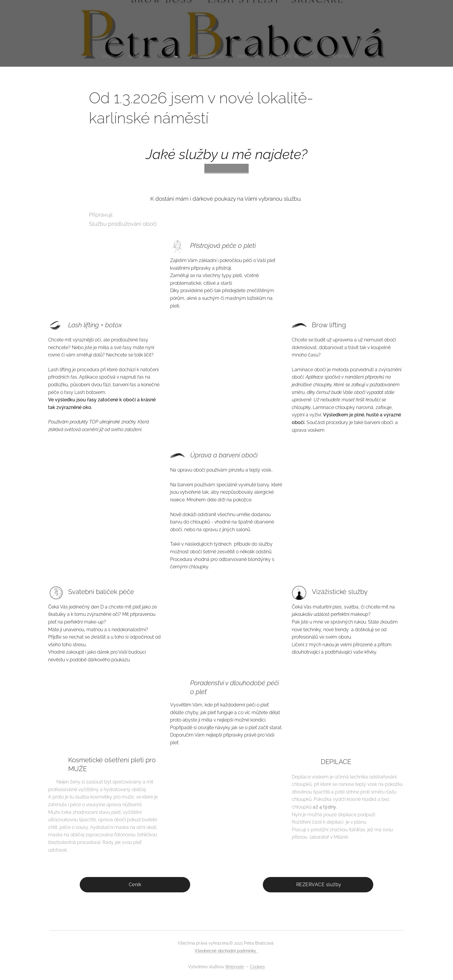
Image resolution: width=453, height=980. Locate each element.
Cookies (257, 967)
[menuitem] (105, 56)
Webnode (234, 967)
